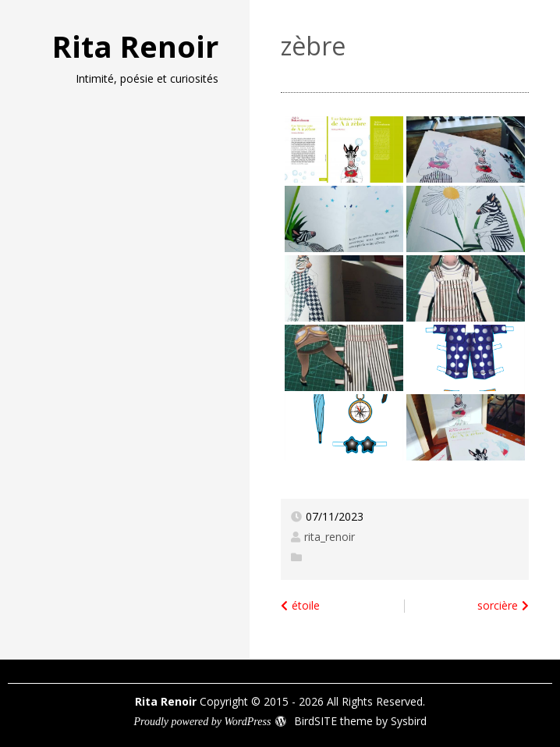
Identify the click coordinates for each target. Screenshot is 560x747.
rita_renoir (330, 537)
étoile (306, 605)
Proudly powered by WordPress (202, 722)
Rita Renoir (135, 46)
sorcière (498, 605)
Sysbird (409, 721)
